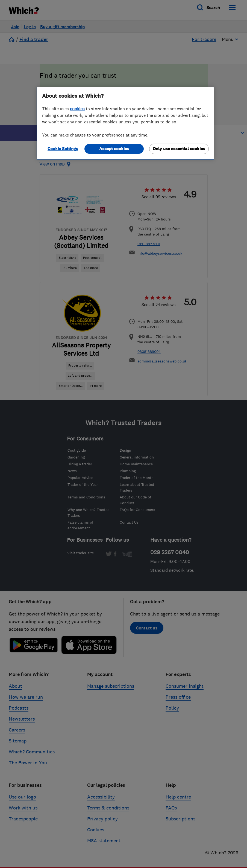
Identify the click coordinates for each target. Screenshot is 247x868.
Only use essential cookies (179, 149)
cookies (77, 109)
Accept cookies (114, 149)
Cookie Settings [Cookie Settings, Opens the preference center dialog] (63, 149)
